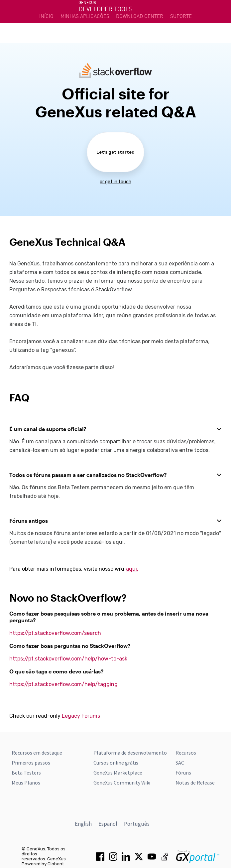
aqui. (132, 569)
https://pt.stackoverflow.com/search (55, 633)
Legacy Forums (81, 716)
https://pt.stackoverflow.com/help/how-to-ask (68, 659)
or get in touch (115, 182)
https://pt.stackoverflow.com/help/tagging (63, 684)
